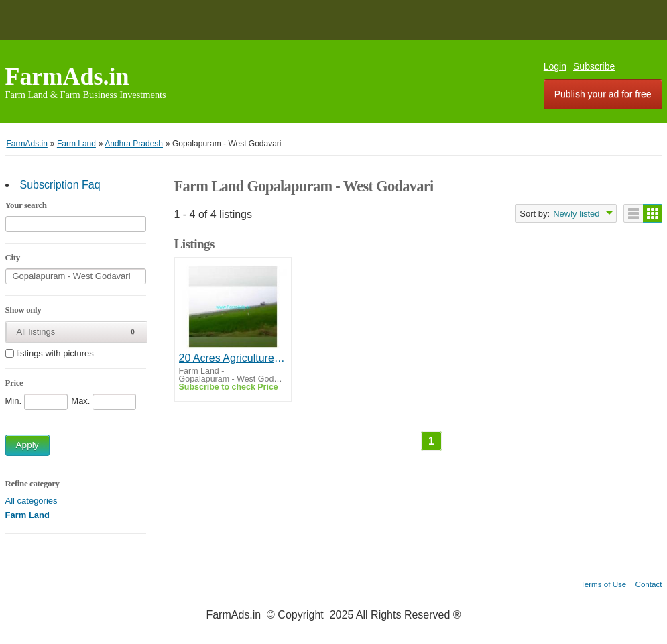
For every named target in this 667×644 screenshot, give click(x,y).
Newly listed (576, 214)
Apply (27, 445)
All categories (32, 501)
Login (555, 66)
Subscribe (594, 66)
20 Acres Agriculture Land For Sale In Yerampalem (233, 358)
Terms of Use (603, 584)
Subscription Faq (60, 185)
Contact (649, 584)
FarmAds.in (67, 76)
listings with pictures (55, 354)
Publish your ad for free (603, 94)
